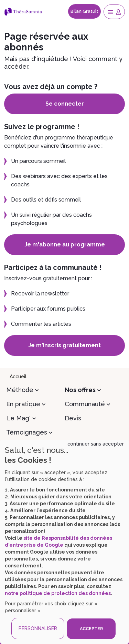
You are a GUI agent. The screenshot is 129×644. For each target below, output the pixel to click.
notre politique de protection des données (58, 593)
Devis (73, 418)
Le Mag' (18, 418)
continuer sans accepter (96, 444)
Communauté (85, 404)
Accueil (18, 377)
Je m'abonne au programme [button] (65, 245)
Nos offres (80, 390)
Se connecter (65, 104)
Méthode (20, 390)
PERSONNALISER (38, 628)
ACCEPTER (91, 629)
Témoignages (27, 432)
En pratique (23, 404)
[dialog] (64, 542)
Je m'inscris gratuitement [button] (64, 345)
